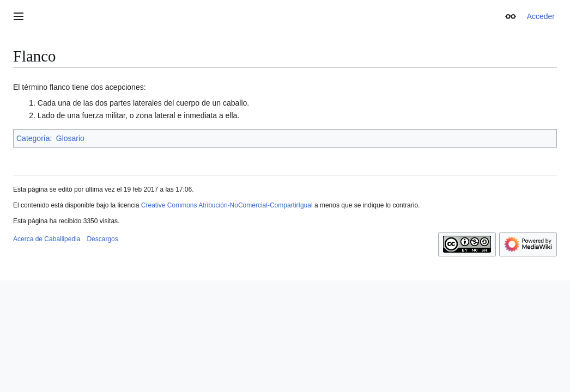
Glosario (70, 138)
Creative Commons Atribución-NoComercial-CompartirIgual (227, 205)
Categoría (33, 138)
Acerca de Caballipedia (47, 239)
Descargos (102, 239)
